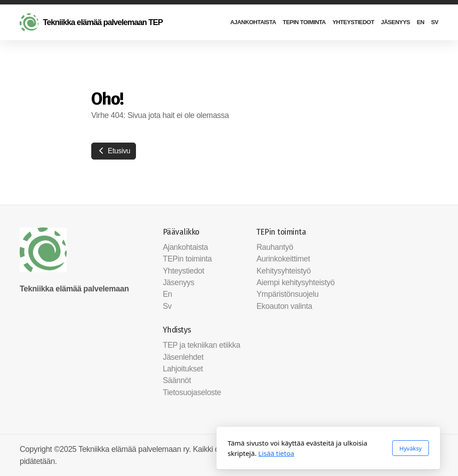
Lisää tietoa (177, 453)
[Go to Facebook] (418, 450)
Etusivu (114, 151)
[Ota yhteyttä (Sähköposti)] (432, 450)
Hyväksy (311, 448)
